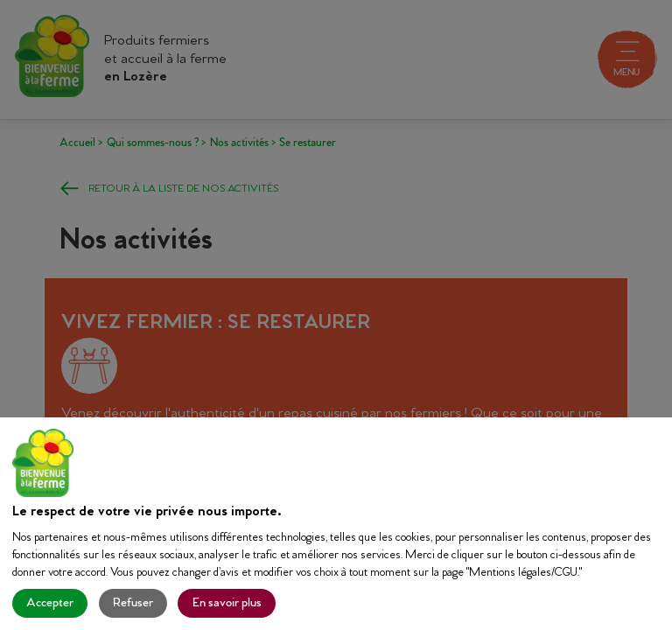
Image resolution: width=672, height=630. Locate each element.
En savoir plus (227, 603)
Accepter (50, 603)
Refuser (133, 603)
